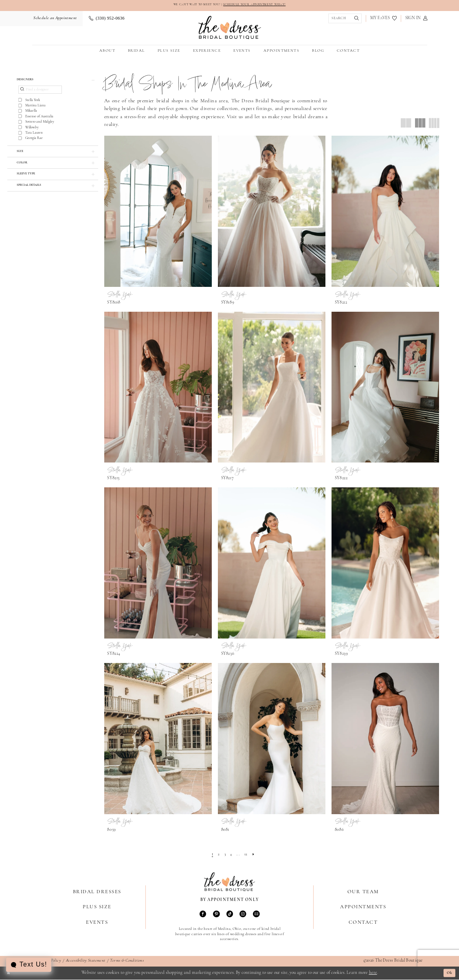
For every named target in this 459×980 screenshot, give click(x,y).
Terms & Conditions (127, 961)
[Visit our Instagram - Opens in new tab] (243, 915)
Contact (363, 923)
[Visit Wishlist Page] (383, 19)
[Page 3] (224, 855)
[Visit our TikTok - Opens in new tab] (230, 915)
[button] (416, 19)
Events (97, 923)
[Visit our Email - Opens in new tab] (256, 915)
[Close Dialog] (9, 973)
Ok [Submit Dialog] (448, 973)
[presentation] (158, 212)
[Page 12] (247, 855)
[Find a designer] (40, 92)
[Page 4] (231, 855)
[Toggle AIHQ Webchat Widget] (29, 965)
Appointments (363, 908)
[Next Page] (255, 855)
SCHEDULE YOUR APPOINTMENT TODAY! (259, 5)
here (373, 973)
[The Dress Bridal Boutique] (229, 28)
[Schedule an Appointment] (55, 19)
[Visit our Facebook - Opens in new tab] (203, 915)
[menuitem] (55, 19)
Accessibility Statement (86, 961)
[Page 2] (217, 855)
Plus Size (97, 908)
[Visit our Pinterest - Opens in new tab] (216, 915)
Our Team (363, 893)
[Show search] (343, 19)
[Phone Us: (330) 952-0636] (107, 19)
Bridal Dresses (97, 893)
